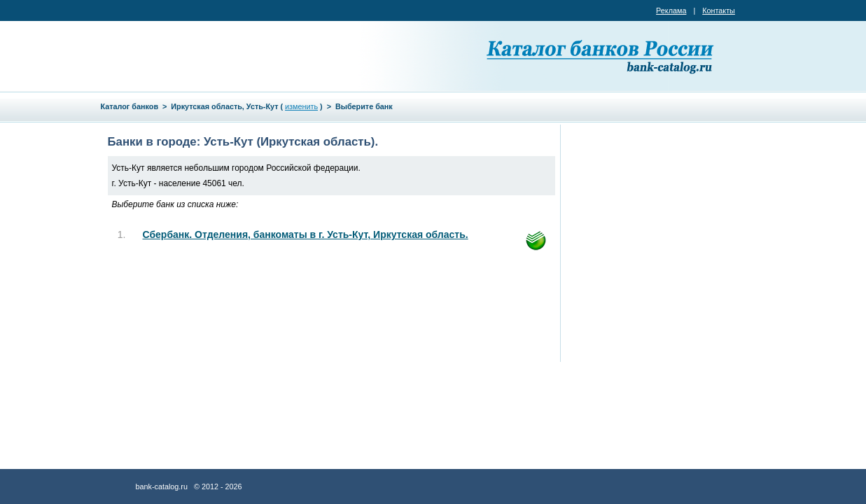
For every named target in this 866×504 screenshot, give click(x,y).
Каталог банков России (601, 56)
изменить (301, 106)
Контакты (719, 10)
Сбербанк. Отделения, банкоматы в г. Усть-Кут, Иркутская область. (306, 234)
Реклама (671, 10)
